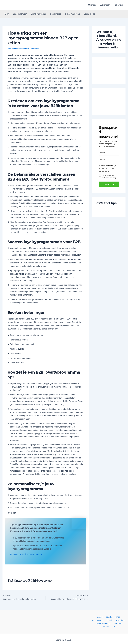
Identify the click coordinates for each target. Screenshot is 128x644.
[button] (15, 5)
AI (118, 624)
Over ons (92, 5)
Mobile (102, 617)
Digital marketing (38, 14)
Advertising (104, 621)
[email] (109, 159)
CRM (7, 14)
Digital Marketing (119, 621)
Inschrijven (109, 184)
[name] (109, 153)
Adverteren (105, 5)
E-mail (94, 621)
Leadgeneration (20, 14)
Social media (89, 14)
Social (94, 617)
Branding (103, 624)
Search (112, 624)
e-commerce (55, 14)
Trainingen (119, 5)
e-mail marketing (72, 14)
